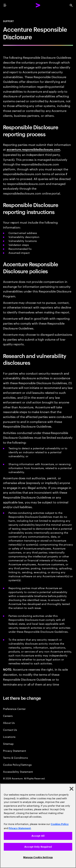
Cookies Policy (60, 824)
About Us (9, 723)
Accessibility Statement (18, 771)
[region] (38, 826)
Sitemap (8, 744)
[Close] (71, 789)
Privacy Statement (15, 751)
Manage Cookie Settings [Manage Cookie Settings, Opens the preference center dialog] (38, 857)
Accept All (38, 836)
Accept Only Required (38, 847)
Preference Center (14, 709)
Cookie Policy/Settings (17, 765)
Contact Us (10, 730)
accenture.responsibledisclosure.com (33, 149)
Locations (9, 737)
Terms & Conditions (15, 758)
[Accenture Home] (38, 5)
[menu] (5, 5)
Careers (8, 716)
